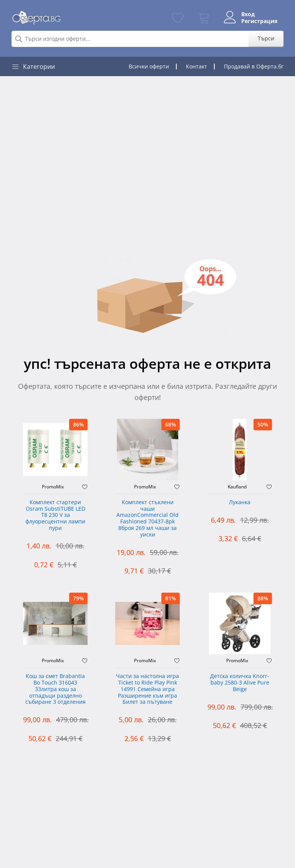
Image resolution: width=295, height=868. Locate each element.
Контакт (196, 66)
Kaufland (237, 487)
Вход (248, 14)
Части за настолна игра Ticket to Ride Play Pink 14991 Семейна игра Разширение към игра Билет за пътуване (147, 689)
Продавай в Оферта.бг (254, 66)
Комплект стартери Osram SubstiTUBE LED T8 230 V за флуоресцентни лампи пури (55, 515)
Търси (266, 38)
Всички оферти (149, 66)
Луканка (240, 502)
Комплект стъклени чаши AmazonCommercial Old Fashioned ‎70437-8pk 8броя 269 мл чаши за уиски (147, 519)
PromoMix (53, 487)
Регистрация (259, 21)
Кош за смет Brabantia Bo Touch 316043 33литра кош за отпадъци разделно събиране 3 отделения (56, 689)
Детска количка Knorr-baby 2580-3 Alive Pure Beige (240, 683)
